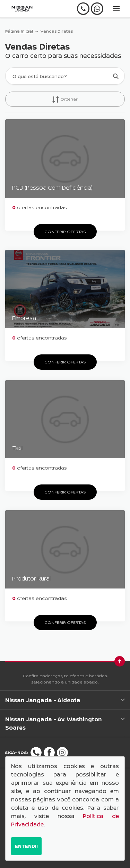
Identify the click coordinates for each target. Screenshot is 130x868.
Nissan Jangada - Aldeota (65, 700)
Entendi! (26, 846)
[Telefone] (83, 9)
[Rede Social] (36, 753)
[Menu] (116, 9)
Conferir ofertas (65, 231)
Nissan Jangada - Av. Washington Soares (65, 723)
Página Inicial (19, 31)
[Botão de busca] (116, 76)
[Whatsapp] (97, 9)
